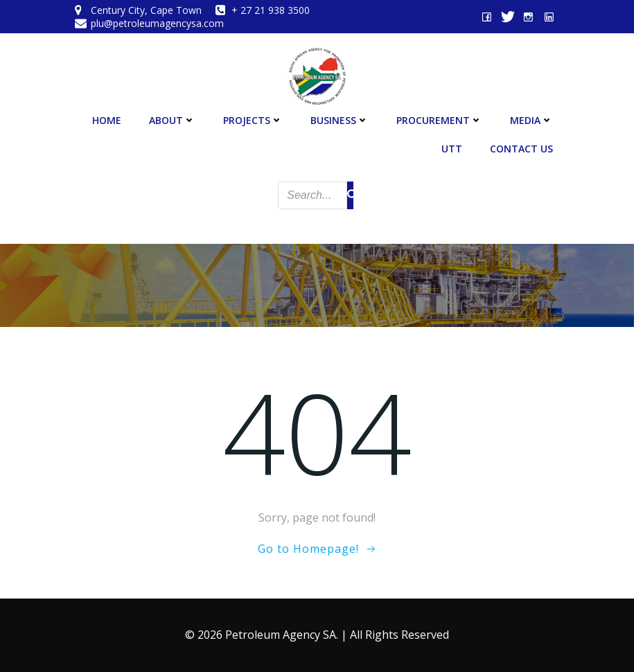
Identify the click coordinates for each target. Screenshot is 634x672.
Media (531, 120)
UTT (452, 149)
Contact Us (521, 149)
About (172, 120)
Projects (253, 120)
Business (340, 120)
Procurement (439, 120)
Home (107, 120)
